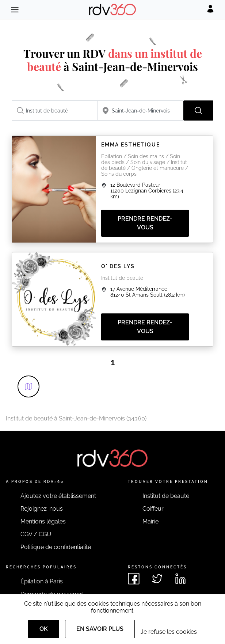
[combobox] (55, 110)
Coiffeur (153, 509)
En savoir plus (100, 629)
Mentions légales (43, 521)
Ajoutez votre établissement (58, 496)
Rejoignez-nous (42, 509)
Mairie (150, 521)
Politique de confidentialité (56, 547)
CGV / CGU (36, 534)
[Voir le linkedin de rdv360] (180, 579)
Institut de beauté (166, 496)
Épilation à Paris (42, 581)
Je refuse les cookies (169, 632)
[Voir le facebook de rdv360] (134, 579)
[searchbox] (55, 110)
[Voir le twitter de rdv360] (157, 579)
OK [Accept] (44, 629)
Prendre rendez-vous (145, 223)
